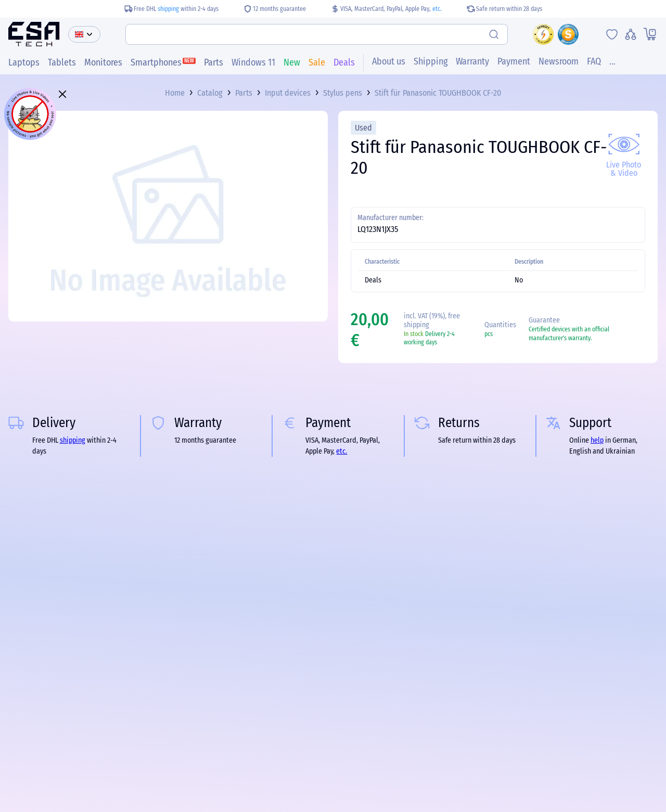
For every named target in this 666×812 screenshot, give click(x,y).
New (292, 63)
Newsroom (559, 62)
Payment (514, 62)
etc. (437, 9)
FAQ (594, 62)
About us (389, 62)
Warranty (472, 62)
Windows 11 (253, 63)
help (597, 440)
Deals (344, 63)
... (612, 62)
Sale (317, 63)
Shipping (431, 62)
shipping (168, 9)
